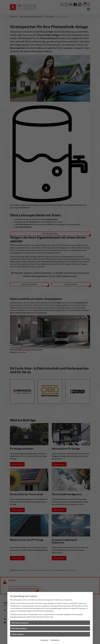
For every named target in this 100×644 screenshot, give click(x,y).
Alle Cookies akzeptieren (20, 623)
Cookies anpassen (17, 634)
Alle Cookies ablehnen (19, 628)
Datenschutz (55, 640)
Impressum (45, 640)
